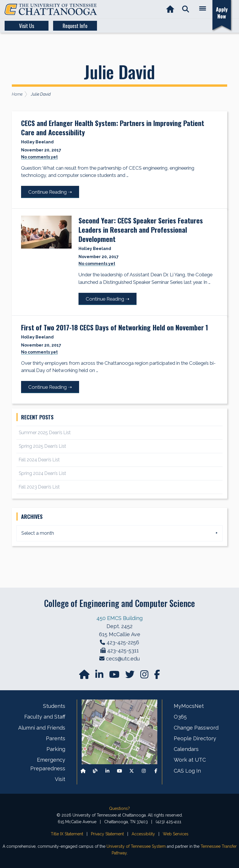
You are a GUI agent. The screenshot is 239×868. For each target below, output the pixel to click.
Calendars (186, 749)
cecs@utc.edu (123, 659)
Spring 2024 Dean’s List (42, 473)
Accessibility (143, 834)
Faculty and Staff (45, 717)
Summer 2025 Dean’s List (45, 433)
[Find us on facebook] (157, 676)
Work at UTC (190, 760)
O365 (180, 717)
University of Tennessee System (136, 846)
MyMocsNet (189, 706)
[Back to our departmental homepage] (83, 771)
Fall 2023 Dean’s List (39, 487)
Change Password (196, 728)
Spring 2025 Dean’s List (42, 446)
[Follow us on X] (132, 771)
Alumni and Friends (42, 728)
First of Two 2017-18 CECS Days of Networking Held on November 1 (115, 327)
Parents (56, 738)
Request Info (75, 26)
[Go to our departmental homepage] (85, 676)
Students (54, 706)
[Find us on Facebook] (156, 771)
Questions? (119, 808)
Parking (56, 749)
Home (17, 94)
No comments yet (39, 157)
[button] (185, 9)
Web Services (176, 834)
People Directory (195, 738)
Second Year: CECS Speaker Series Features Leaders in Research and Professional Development (141, 230)
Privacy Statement (107, 834)
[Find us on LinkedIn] (100, 676)
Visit (60, 779)
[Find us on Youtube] (119, 771)
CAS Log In (187, 771)
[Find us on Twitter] (130, 676)
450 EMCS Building (119, 618)
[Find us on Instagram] (145, 676)
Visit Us (27, 26)
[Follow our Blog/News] (95, 771)
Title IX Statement (67, 834)
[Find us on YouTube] (115, 676)
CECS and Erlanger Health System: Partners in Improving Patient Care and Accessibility (113, 127)
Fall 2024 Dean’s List (39, 460)
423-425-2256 (123, 642)
